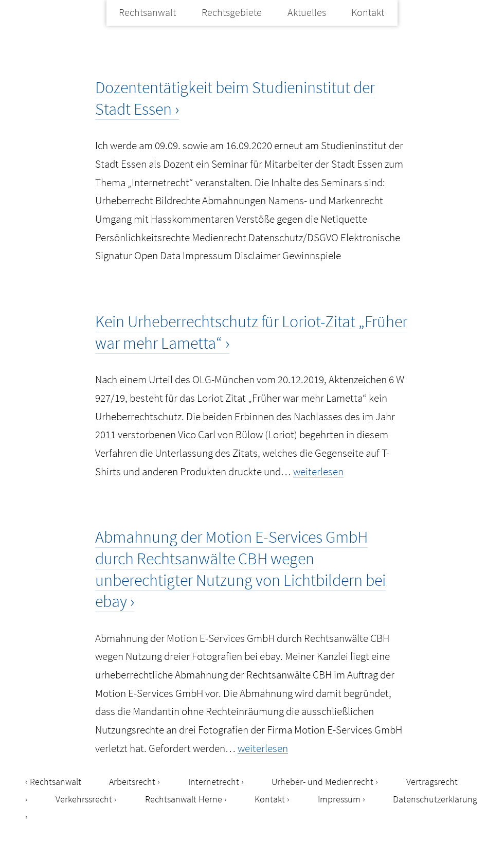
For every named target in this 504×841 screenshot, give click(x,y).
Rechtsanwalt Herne (184, 799)
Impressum (339, 799)
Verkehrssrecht (84, 799)
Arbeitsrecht (132, 782)
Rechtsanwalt (147, 12)
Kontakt (368, 12)
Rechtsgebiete (232, 12)
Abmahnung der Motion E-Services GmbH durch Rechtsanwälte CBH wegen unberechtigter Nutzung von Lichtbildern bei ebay (240, 569)
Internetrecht (214, 782)
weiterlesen (318, 471)
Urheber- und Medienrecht (322, 782)
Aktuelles (307, 12)
